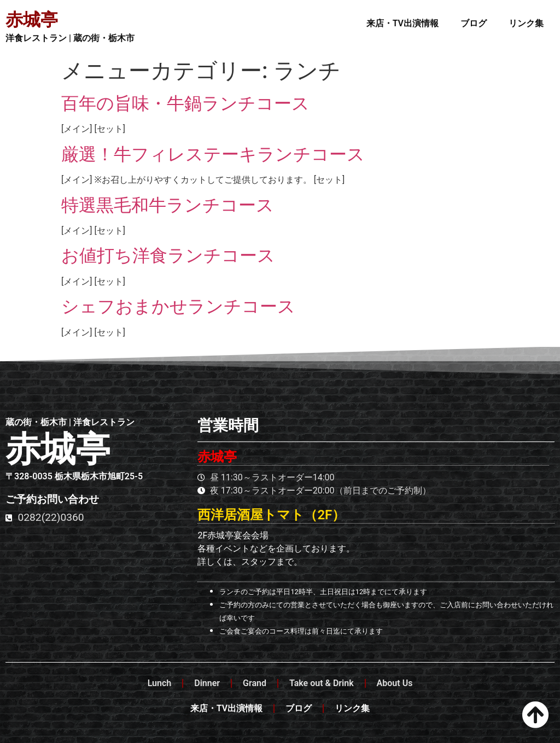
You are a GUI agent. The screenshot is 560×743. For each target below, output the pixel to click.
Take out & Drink (322, 683)
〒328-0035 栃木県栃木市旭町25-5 (74, 476)
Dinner (207, 683)
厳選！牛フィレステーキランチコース (213, 154)
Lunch (160, 683)
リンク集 (526, 23)
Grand (255, 683)
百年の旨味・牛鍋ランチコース (185, 103)
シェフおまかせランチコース (178, 306)
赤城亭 (32, 20)
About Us (395, 683)
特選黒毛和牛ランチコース (168, 205)
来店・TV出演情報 (402, 23)
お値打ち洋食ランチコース (168, 256)
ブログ (474, 23)
